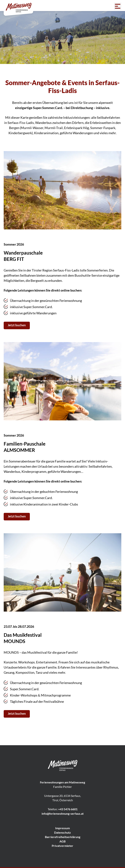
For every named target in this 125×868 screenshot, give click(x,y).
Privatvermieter (63, 846)
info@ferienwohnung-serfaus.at (63, 813)
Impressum (63, 828)
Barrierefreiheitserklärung (63, 837)
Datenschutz (63, 832)
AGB (63, 841)
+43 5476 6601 (68, 809)
